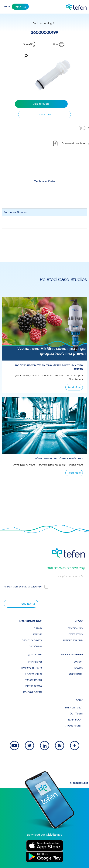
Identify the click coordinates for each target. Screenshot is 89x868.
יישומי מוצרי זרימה (72, 655)
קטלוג (79, 621)
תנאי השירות (11, 587)
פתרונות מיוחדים (73, 640)
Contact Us (45, 115)
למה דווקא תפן (74, 708)
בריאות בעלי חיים (32, 640)
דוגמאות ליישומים (32, 668)
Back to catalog (42, 23)
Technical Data (44, 181)
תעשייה (38, 634)
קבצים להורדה (33, 680)
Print (56, 44)
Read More (74, 387)
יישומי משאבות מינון (30, 621)
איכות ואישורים (33, 674)
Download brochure (74, 143)
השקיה (38, 628)
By (79, 783)
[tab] (44, 181)
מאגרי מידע (35, 655)
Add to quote (41, 104)
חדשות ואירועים (33, 692)
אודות (79, 700)
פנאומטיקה (76, 674)
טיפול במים (35, 646)
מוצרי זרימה (75, 634)
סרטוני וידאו (35, 662)
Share (27, 44)
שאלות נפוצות (34, 686)
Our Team (76, 714)
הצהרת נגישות (74, 726)
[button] (26, 56)
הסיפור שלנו (75, 720)
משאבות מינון (75, 628)
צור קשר (20, 7)
